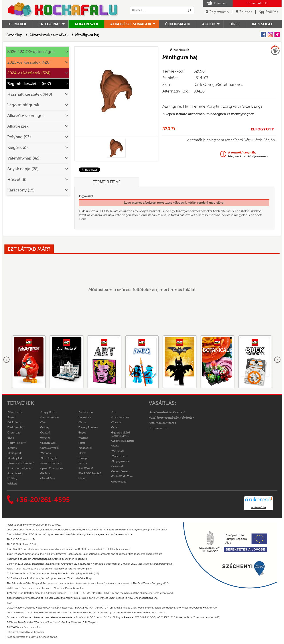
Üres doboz (48, 479)
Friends (83, 438)
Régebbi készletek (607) (29, 84)
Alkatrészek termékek (49, 35)
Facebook (263, 34)
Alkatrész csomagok (131, 24)
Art (114, 412)
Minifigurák (15, 453)
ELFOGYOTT (262, 129)
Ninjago (83, 458)
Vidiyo (82, 479)
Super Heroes (120, 471)
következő (277, 360)
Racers (83, 463)
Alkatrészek (86, 24)
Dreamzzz (14, 433)
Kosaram (220, 3)
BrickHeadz (15, 422)
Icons (82, 443)
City (43, 422)
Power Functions (51, 463)
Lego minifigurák (23, 105)
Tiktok (277, 34)
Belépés (246, 12)
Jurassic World (50, 448)
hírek (235, 24)
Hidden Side (48, 443)
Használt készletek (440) (30, 94)
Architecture (86, 412)
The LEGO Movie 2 (90, 473)
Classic (83, 422)
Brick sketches (120, 417)
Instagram (270, 34)
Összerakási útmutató (21, 463)
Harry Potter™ (17, 443)
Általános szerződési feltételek (172, 418)
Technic (46, 473)
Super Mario (15, 473)
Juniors (12, 448)
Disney (45, 427)
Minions (46, 453)
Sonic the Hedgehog (20, 468)
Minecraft (118, 451)
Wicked (12, 484)
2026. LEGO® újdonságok (31, 52)
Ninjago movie (121, 461)
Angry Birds (48, 412)
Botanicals (85, 417)
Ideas (115, 446)
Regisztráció (219, 12)
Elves (11, 438)
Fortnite (46, 438)
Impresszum (159, 428)
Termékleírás (106, 182)
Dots (115, 427)
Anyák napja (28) (23, 169)
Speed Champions (52, 468)
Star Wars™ (86, 468)
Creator (117, 422)
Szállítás (272, 12)
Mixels (82, 453)
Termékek (17, 24)
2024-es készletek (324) (29, 73)
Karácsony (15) (21, 190)
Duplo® (45, 433)
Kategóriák (49, 24)
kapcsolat (262, 24)
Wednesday (119, 482)
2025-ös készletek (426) (29, 62)
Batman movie (50, 417)
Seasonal (117, 466)
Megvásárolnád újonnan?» (248, 154)
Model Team (119, 456)
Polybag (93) (19, 137)
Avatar (12, 417)
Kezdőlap (14, 35)
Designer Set (15, 427)
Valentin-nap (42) (23, 158)
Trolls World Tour (122, 477)
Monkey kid (15, 458)
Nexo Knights (49, 458)
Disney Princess (88, 427)
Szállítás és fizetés (163, 423)
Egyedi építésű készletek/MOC (120, 434)
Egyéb (82, 433)
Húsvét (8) (17, 180)
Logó (63, 10)
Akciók (209, 24)
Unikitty (12, 479)
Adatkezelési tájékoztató (168, 412)
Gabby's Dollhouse (123, 441)
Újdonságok (177, 24)
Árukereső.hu (258, 507)
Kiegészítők (18, 148)
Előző (7, 360)
